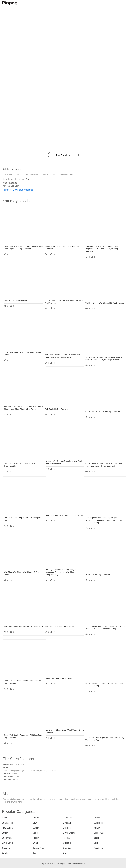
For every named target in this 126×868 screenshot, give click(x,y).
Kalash (97, 828)
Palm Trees (68, 818)
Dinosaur (67, 823)
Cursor (36, 828)
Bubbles (67, 828)
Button (5, 833)
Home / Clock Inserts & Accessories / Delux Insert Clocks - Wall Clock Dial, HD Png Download (21, 409)
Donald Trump (39, 848)
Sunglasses (7, 823)
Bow (35, 853)
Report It (7, 190)
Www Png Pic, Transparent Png (17, 300)
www (19, 175)
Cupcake (67, 843)
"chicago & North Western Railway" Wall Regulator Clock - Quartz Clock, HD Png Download (102, 249)
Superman (7, 838)
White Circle (8, 843)
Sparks (5, 853)
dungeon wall (32, 175)
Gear (4, 818)
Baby (65, 853)
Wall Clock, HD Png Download (57, 409)
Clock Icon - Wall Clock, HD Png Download (103, 412)
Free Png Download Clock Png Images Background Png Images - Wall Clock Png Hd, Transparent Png (102, 520)
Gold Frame (99, 833)
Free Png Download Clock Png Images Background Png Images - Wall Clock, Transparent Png (60, 572)
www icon (8, 175)
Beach (97, 838)
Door (96, 843)
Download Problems (23, 190)
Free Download (63, 155)
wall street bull (67, 175)
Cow (35, 823)
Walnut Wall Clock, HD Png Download (60, 678)
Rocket (36, 838)
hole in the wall (49, 175)
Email (35, 843)
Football (67, 838)
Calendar (6, 848)
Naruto (36, 818)
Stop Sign (68, 848)
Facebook (98, 848)
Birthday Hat (69, 833)
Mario (35, 833)
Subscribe (98, 823)
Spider (97, 818)
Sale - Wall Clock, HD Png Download (59, 626)
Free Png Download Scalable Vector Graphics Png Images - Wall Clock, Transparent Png (100, 629)
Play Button (7, 828)
